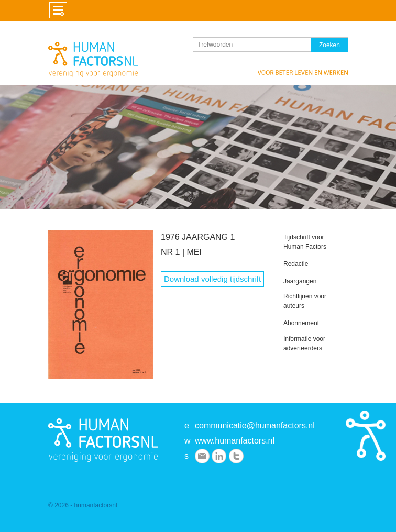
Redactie (296, 264)
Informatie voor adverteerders (304, 343)
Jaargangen (300, 281)
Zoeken (329, 45)
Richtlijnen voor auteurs (305, 301)
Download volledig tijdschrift (212, 279)
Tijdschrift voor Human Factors (305, 242)
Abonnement (301, 323)
